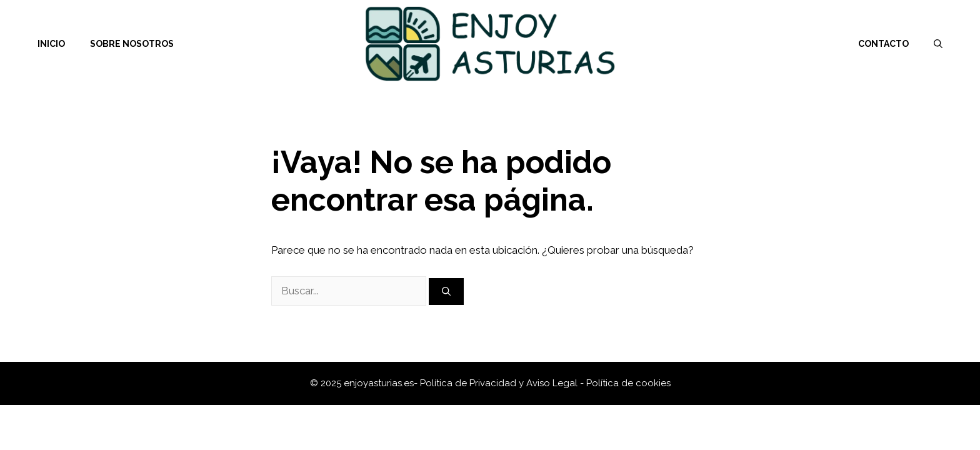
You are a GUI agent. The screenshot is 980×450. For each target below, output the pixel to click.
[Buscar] (446, 292)
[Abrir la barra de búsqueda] (938, 44)
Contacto (883, 44)
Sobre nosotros (132, 44)
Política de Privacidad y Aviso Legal (500, 383)
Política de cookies (628, 383)
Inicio (51, 44)
